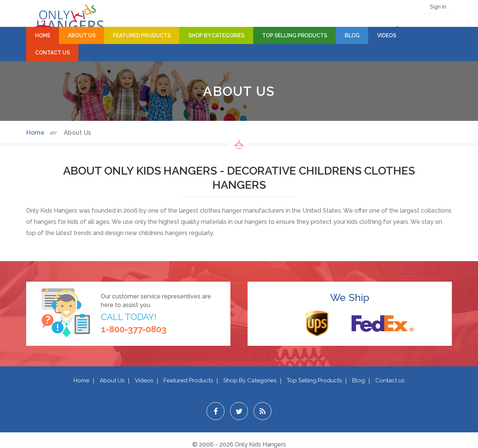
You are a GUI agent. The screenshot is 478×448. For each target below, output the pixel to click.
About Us (82, 35)
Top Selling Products (295, 35)
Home (43, 35)
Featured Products (142, 35)
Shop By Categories (216, 35)
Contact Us (52, 53)
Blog (352, 35)
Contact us (390, 380)
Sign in (438, 7)
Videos (387, 35)
